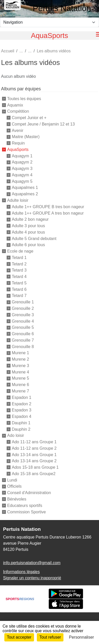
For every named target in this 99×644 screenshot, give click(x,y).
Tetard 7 (19, 296)
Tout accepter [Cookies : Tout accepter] (19, 637)
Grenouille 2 (23, 308)
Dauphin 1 (21, 423)
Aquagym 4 (22, 175)
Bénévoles (17, 499)
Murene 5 (20, 378)
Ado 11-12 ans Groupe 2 (34, 448)
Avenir (18, 130)
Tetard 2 (19, 264)
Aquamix (15, 105)
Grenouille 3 (23, 315)
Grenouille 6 (23, 334)
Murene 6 (20, 385)
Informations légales (21, 572)
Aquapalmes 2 (25, 194)
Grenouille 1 (23, 302)
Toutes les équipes (24, 99)
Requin (18, 143)
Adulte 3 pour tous (28, 226)
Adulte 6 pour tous (28, 245)
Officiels (14, 486)
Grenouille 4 (23, 321)
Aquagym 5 (22, 181)
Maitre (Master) (26, 137)
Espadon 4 (22, 416)
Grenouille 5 (23, 327)
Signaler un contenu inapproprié (32, 578)
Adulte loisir (18, 200)
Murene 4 (20, 372)
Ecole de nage (20, 251)
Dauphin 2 (21, 429)
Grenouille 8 (23, 346)
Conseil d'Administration (29, 493)
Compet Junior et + (29, 118)
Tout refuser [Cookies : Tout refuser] (50, 637)
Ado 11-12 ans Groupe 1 (34, 442)
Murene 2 (20, 359)
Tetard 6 (19, 289)
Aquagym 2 (22, 162)
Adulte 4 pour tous (28, 232)
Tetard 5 (19, 283)
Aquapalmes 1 (25, 188)
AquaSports (18, 150)
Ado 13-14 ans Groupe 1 (34, 454)
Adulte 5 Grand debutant (34, 238)
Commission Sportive (26, 512)
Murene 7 (20, 391)
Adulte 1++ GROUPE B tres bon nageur (48, 207)
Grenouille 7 (23, 340)
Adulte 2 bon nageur (30, 219)
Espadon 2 (22, 404)
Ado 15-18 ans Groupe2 (34, 474)
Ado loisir (16, 435)
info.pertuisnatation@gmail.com (32, 563)
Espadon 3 (22, 410)
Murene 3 (20, 366)
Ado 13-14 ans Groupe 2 (34, 461)
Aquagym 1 (22, 156)
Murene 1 (20, 353)
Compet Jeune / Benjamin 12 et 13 (43, 124)
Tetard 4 (19, 277)
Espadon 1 (22, 397)
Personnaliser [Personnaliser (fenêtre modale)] (82, 637)
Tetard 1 (19, 258)
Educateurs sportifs (25, 506)
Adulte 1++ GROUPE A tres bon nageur (48, 213)
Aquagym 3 (22, 169)
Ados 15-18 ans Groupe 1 (35, 467)
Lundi (12, 480)
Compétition (18, 111)
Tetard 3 (19, 270)
